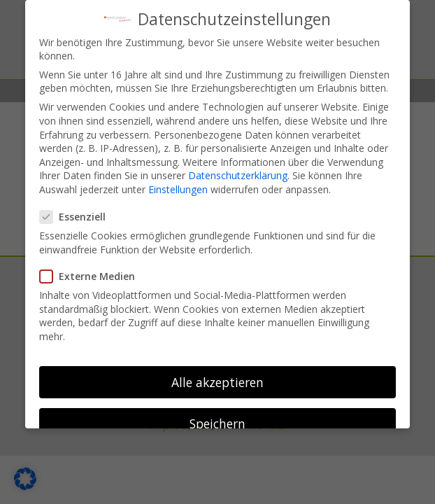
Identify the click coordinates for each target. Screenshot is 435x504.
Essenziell (78, 210)
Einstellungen (178, 182)
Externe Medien (93, 269)
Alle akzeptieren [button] (217, 374)
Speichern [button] (217, 416)
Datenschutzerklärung (238, 168)
